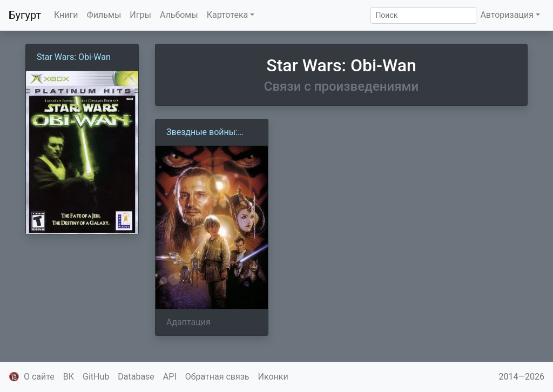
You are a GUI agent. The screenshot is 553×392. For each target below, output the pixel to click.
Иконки (273, 377)
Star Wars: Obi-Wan (74, 57)
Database (136, 377)
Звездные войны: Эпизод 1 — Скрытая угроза (208, 133)
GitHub (96, 377)
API (170, 377)
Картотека (228, 15)
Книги (66, 15)
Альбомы (179, 15)
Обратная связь (217, 377)
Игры (140, 15)
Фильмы (104, 15)
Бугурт (25, 15)
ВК (69, 377)
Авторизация (507, 15)
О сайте (39, 377)
